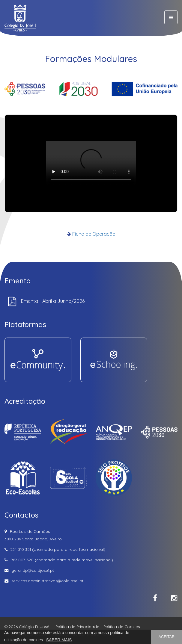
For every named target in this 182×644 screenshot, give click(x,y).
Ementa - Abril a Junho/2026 (53, 301)
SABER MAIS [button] (59, 640)
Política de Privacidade (77, 627)
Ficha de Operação (94, 234)
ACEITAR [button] (167, 637)
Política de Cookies (122, 627)
